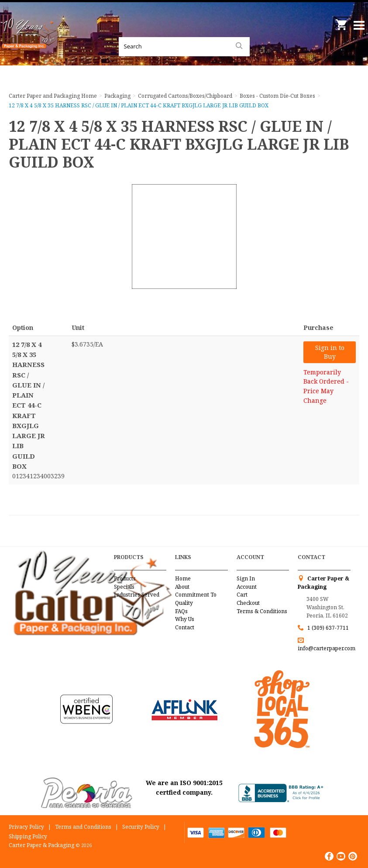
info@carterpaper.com (327, 648)
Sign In (246, 578)
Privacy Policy (26, 827)
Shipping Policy (28, 836)
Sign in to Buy (330, 352)
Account (247, 587)
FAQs (181, 611)
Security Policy (141, 827)
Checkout (248, 603)
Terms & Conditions (262, 611)
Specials (124, 587)
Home (183, 578)
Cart (242, 595)
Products (125, 578)
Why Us (185, 619)
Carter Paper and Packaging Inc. (31, 44)
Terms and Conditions (83, 827)
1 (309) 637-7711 (328, 628)
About (182, 587)
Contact (185, 627)
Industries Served (137, 595)
